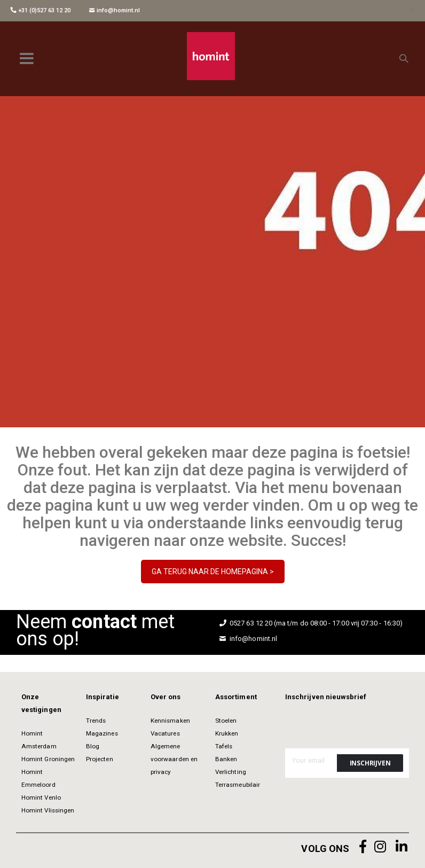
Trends (96, 721)
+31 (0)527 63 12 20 (41, 10)
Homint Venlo (41, 797)
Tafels (224, 746)
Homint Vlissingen (48, 810)
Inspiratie (103, 697)
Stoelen (226, 721)
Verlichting (231, 772)
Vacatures (165, 733)
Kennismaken (170, 721)
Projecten (100, 759)
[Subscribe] (370, 763)
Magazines (102, 733)
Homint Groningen (48, 759)
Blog (93, 746)
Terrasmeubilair (238, 785)
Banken (226, 759)
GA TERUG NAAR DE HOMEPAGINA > (213, 572)
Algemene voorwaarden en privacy (174, 759)
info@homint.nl (115, 10)
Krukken (227, 733)
